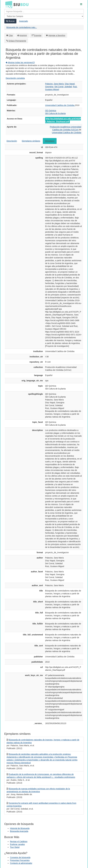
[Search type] (44, 16)
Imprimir (23, 35)
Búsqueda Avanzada (19, 831)
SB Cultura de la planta (55, 113)
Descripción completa (15, 78)
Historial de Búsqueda (20, 828)
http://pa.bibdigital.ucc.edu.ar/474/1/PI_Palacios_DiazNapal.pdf (63, 120)
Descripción (12, 141)
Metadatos (50, 141)
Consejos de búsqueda (20, 857)
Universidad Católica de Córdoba (60, 105)
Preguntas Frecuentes (20, 860)
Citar (11, 35)
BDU (8, 4)
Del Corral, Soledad (63, 87)
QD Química (51, 111)
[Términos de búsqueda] (44, 11)
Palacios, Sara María (54, 84)
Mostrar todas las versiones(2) (20, 62)
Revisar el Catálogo (19, 841)
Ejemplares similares (31, 141)
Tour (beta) (15, 847)
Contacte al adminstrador (21, 863)
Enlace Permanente (17, 41)
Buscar (10, 21)
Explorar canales (17, 844)
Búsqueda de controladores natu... (22, 27)
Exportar (38, 35)
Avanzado (23, 21)
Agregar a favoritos (57, 35)
